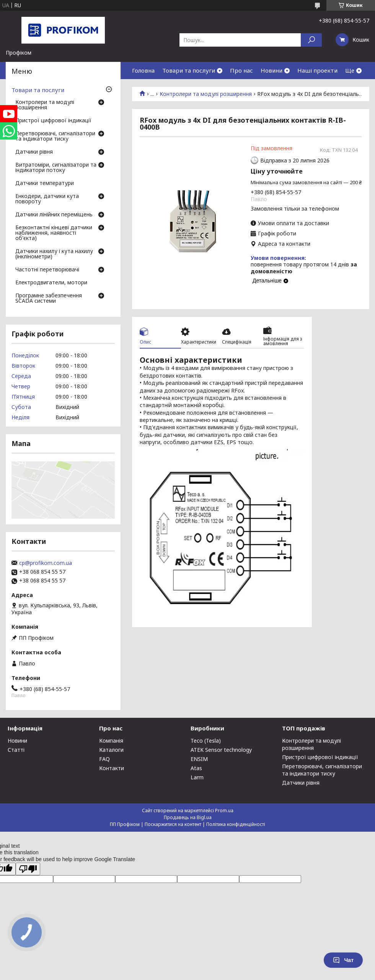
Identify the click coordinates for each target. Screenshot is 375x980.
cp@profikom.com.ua (46, 563)
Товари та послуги (189, 70)
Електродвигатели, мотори (51, 283)
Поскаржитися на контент (173, 824)
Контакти (112, 768)
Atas (196, 768)
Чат (343, 960)
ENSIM (199, 759)
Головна (143, 70)
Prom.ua (224, 810)
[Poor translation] (28, 869)
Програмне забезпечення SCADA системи (49, 299)
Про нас (241, 70)
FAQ (104, 759)
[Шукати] (311, 40)
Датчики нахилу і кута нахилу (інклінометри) (54, 254)
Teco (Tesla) (206, 741)
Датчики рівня (34, 152)
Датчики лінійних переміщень (54, 215)
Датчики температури (45, 183)
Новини (271, 70)
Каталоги (111, 750)
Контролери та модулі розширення (206, 94)
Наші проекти (317, 70)
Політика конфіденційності (236, 824)
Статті (16, 750)
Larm (197, 777)
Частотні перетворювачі (47, 270)
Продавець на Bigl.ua (188, 817)
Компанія (111, 741)
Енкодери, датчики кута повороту (47, 199)
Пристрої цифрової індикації (53, 121)
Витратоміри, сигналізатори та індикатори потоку (56, 168)
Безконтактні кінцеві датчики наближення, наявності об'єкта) (54, 233)
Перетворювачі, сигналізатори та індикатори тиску (55, 136)
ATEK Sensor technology (221, 750)
